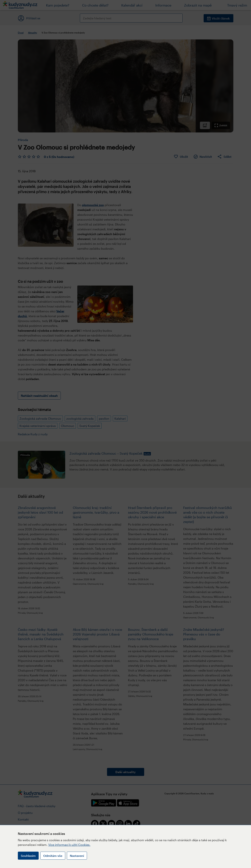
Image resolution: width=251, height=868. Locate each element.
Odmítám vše (53, 856)
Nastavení (77, 856)
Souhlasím (28, 856)
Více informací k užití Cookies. (69, 845)
